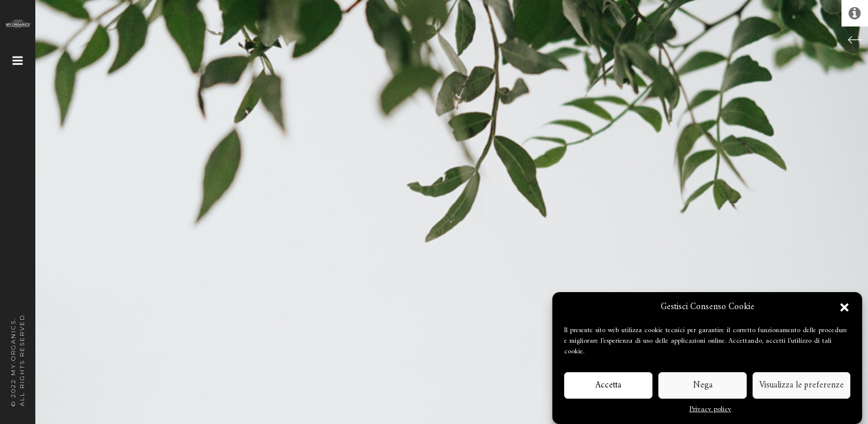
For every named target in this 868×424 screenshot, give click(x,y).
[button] (844, 307)
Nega (703, 385)
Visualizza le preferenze (801, 385)
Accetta (608, 385)
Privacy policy (710, 410)
